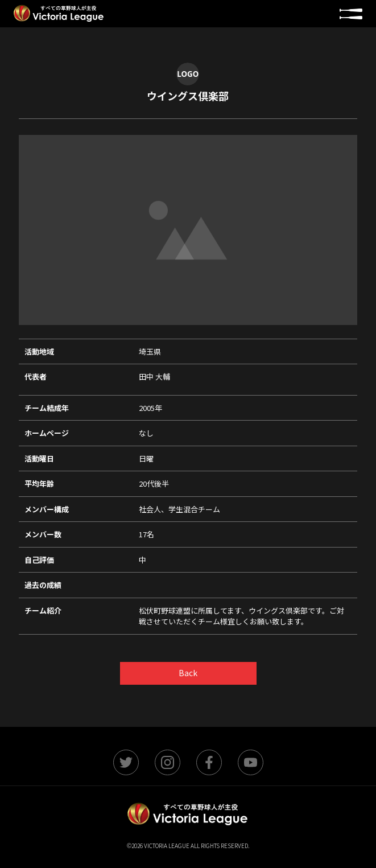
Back (188, 673)
